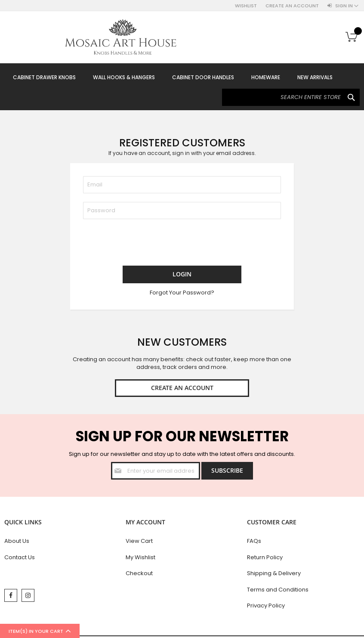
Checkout (139, 573)
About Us (17, 541)
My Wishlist (140, 557)
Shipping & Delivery (274, 573)
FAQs (254, 541)
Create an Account (292, 6)
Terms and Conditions (278, 590)
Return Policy (265, 557)
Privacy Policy (266, 605)
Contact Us (20, 557)
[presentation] (148, 245)
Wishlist (246, 6)
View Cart (139, 541)
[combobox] (291, 97)
